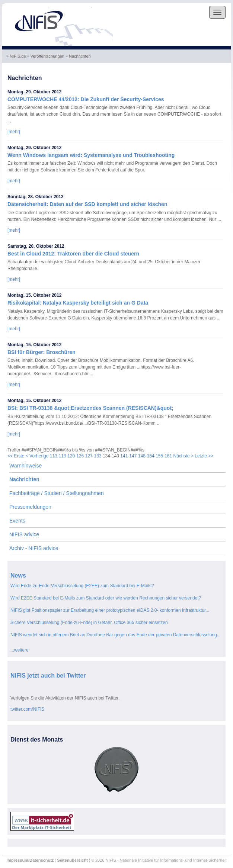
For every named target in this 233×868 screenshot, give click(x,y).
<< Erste (16, 456)
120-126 (76, 456)
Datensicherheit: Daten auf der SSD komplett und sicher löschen (87, 204)
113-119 (58, 456)
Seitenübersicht (72, 860)
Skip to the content (71, 6)
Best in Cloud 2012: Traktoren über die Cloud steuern (73, 254)
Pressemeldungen (30, 507)
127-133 (93, 456)
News (18, 576)
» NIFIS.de (17, 56)
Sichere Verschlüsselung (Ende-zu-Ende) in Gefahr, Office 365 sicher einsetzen (89, 623)
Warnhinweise (25, 466)
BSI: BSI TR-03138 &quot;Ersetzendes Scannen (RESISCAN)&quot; (90, 408)
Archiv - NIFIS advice (34, 548)
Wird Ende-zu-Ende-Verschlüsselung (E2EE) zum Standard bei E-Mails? (82, 586)
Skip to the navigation (25, 6)
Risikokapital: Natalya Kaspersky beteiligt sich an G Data (78, 303)
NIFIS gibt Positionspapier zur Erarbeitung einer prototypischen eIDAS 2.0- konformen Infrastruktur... (110, 610)
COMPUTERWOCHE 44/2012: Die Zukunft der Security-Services (86, 99)
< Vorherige (37, 456)
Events (17, 521)
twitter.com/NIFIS (27, 709)
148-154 (146, 456)
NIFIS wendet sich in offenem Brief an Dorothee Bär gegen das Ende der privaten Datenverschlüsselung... (116, 635)
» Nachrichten (79, 56)
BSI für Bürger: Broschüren (42, 352)
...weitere (20, 650)
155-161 (164, 456)
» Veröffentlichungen (46, 56)
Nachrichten (24, 479)
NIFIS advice (24, 534)
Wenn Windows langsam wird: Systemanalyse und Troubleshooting (91, 155)
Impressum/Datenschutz (30, 860)
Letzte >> (204, 456)
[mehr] (14, 132)
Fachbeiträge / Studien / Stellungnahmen (57, 493)
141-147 (128, 456)
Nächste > (183, 456)
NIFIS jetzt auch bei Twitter (48, 676)
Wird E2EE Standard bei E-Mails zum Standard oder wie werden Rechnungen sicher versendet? (106, 598)
